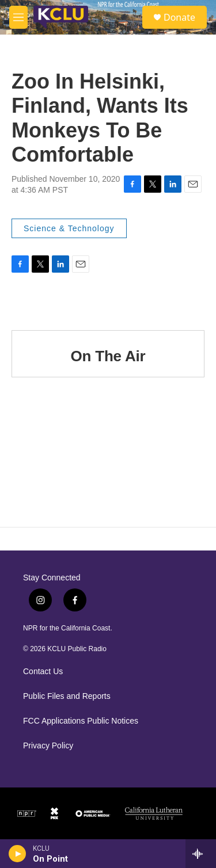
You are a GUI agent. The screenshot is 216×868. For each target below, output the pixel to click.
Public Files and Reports (67, 696)
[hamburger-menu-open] (18, 17)
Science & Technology (69, 228)
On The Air (108, 356)
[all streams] (201, 854)
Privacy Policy (48, 746)
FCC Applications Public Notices (81, 721)
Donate (179, 17)
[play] (18, 854)
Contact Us (43, 672)
